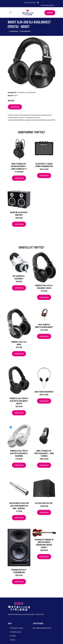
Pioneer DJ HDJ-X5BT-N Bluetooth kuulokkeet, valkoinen (19, 453)
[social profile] (38, 3)
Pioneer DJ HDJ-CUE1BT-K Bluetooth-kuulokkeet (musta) (19, 401)
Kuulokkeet (14, 31)
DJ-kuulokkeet (25, 31)
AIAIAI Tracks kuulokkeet (44, 392)
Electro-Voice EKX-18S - (44, 503)
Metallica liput (16, 632)
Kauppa (50, 13)
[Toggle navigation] (10, 12)
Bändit (14, 636)
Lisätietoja (15, 107)
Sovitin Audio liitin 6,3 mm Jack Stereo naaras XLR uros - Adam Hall (19, 506)
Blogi (13, 640)
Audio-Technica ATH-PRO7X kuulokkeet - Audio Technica (44, 453)
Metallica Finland (17, 628)
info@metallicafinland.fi (48, 5)
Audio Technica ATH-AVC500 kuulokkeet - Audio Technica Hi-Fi (19, 166)
